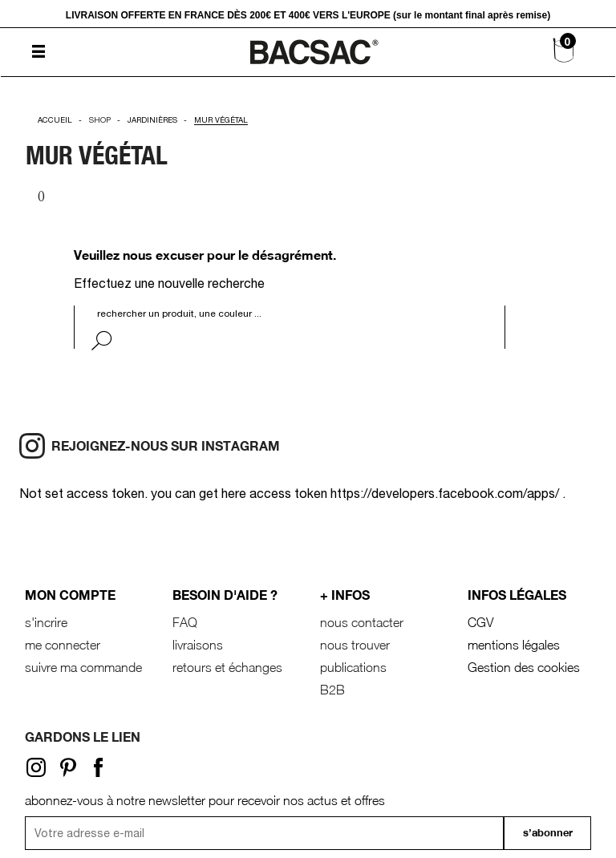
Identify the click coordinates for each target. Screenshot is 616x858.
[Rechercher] (197, 314)
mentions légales (514, 645)
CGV (480, 622)
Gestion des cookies (524, 667)
